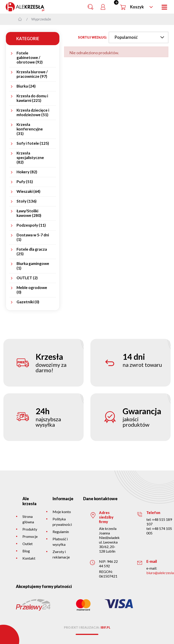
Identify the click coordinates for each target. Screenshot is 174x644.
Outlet (28, 544)
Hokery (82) (27, 172)
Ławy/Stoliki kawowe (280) (29, 213)
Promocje (30, 536)
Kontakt (29, 558)
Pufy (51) (25, 182)
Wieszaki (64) (28, 191)
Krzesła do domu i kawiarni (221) (32, 98)
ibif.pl (105, 627)
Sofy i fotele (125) (33, 143)
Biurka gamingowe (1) (33, 266)
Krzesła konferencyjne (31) (30, 129)
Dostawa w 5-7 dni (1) (33, 237)
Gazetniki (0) (28, 302)
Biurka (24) (26, 86)
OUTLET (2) (27, 278)
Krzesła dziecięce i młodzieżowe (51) (33, 113)
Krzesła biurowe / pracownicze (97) (32, 74)
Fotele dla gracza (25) (32, 252)
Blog (26, 551)
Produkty (30, 529)
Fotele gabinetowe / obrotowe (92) (30, 58)
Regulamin (61, 532)
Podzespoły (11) (31, 225)
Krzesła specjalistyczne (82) (30, 158)
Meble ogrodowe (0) (32, 290)
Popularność (139, 37)
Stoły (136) (27, 201)
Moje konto (62, 512)
